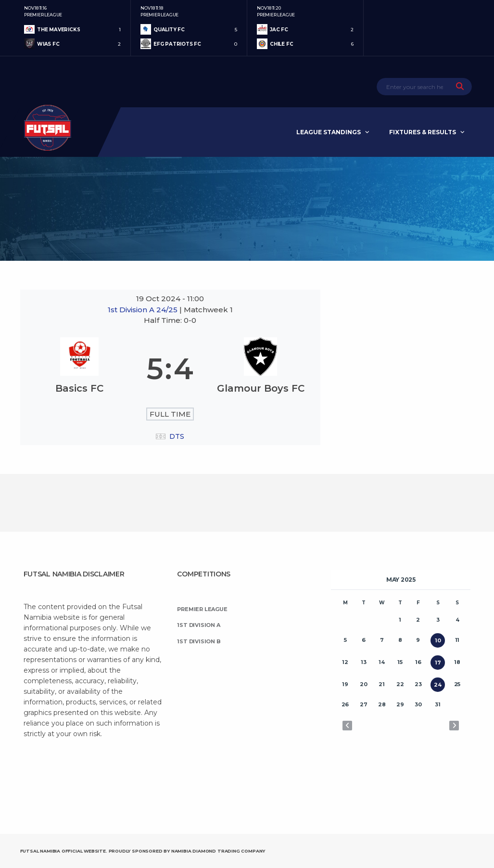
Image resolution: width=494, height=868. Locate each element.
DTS (177, 436)
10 (438, 640)
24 (438, 685)
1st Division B (199, 641)
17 (438, 663)
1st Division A (198, 625)
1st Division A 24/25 (144, 310)
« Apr (347, 726)
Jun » (454, 726)
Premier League (202, 609)
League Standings (329, 132)
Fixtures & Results (423, 132)
